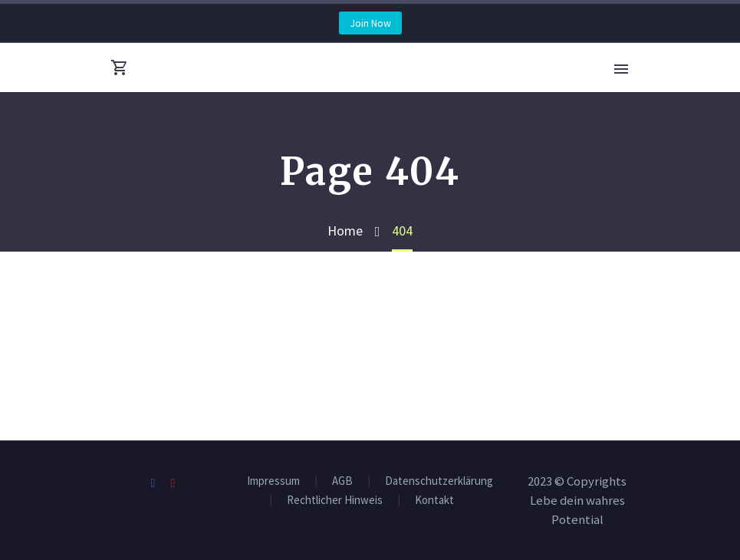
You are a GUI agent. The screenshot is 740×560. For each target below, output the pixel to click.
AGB (342, 481)
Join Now (370, 23)
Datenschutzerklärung (439, 481)
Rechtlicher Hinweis (335, 501)
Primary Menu (621, 69)
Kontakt (434, 501)
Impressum (273, 481)
